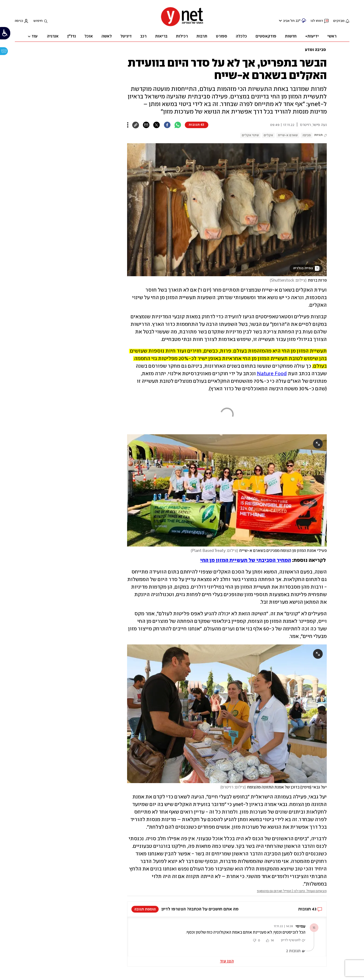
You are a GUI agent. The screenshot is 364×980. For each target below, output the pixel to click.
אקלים (268, 135)
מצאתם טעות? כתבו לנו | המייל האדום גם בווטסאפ (292, 891)
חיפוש (38, 21)
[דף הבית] (182, 26)
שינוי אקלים (250, 135)
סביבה (307, 135)
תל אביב (289, 21)
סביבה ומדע (315, 50)
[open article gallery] (227, 210)
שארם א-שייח (288, 135)
